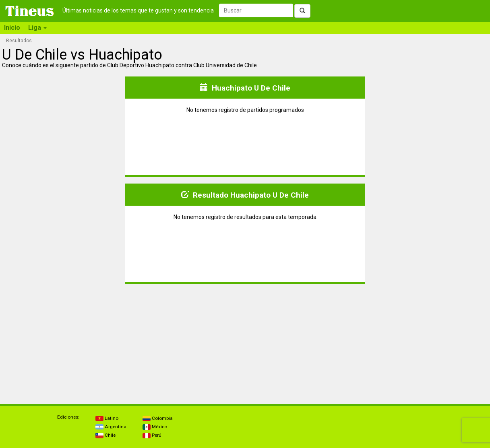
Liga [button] (37, 28)
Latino (107, 418)
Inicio (12, 28)
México (155, 427)
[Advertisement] (64, 341)
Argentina (111, 427)
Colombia (158, 418)
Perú (152, 435)
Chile (105, 435)
